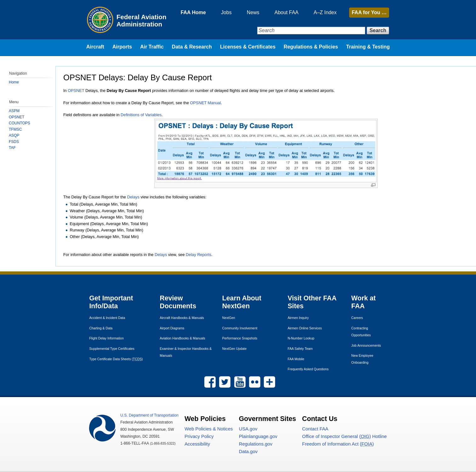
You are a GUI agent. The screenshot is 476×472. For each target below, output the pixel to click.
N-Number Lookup (301, 338)
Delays (133, 197)
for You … (369, 12)
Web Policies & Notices (209, 429)
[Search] (311, 31)
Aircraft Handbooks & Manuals (182, 318)
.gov (248, 429)
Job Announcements (366, 346)
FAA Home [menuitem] (193, 12)
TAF (12, 148)
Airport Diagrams (172, 328)
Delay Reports (198, 255)
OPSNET (76, 91)
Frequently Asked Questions (308, 369)
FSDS (14, 142)
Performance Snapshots (240, 338)
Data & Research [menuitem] (192, 47)
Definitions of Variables (141, 115)
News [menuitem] (253, 12)
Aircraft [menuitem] (95, 47)
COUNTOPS (20, 123)
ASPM (14, 111)
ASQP (14, 135)
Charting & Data (101, 328)
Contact (315, 429)
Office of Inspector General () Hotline (345, 436)
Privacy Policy (199, 436)
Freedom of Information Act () (338, 444)
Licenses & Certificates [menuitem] (248, 47)
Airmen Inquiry (298, 318)
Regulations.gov (256, 444)
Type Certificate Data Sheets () (116, 359)
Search (378, 30)
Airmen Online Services (305, 328)
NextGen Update (234, 349)
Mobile (296, 359)
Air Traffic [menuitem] (152, 47)
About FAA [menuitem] (287, 12)
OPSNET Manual (206, 103)
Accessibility (197, 444)
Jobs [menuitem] (226, 12)
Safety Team (300, 349)
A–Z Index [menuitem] (325, 12)
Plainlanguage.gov (258, 436)
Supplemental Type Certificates (112, 349)
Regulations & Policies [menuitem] (311, 47)
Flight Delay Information (106, 338)
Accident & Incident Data (107, 318)
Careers (357, 318)
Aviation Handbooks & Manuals (183, 338)
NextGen (229, 318)
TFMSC (15, 129)
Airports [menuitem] (122, 47)
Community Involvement (240, 328)
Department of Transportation (149, 415)
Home (14, 82)
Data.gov (248, 452)
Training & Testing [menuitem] (368, 47)
